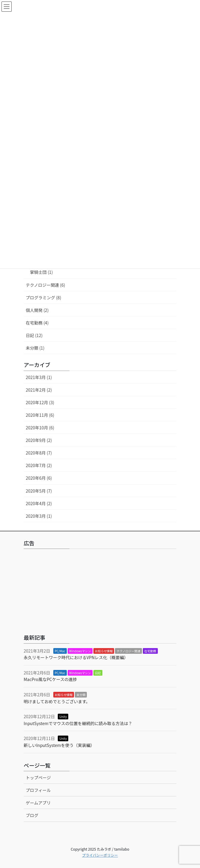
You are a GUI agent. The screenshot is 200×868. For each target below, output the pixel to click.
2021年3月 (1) (39, 377)
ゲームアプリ (38, 803)
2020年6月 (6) (39, 478)
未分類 (81, 695)
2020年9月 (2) (39, 440)
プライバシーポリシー (100, 855)
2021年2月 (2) (39, 390)
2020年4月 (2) (39, 503)
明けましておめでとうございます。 (57, 701)
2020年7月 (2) (39, 465)
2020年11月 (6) (40, 415)
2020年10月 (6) (40, 428)
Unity (63, 717)
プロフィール (38, 790)
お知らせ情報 (104, 651)
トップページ (38, 778)
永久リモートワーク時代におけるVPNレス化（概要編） (76, 657)
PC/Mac (60, 651)
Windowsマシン (80, 651)
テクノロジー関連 (128, 651)
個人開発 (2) (37, 310)
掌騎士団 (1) (41, 272)
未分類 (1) (35, 348)
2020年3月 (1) (39, 516)
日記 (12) (34, 335)
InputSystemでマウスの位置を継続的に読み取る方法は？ (78, 723)
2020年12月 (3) (40, 402)
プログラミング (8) (43, 298)
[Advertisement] (100, 590)
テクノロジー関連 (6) (46, 285)
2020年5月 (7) (39, 491)
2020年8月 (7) (39, 453)
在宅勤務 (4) (37, 323)
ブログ (32, 815)
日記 (98, 673)
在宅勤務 (150, 651)
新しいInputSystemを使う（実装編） (59, 745)
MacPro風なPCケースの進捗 (50, 679)
